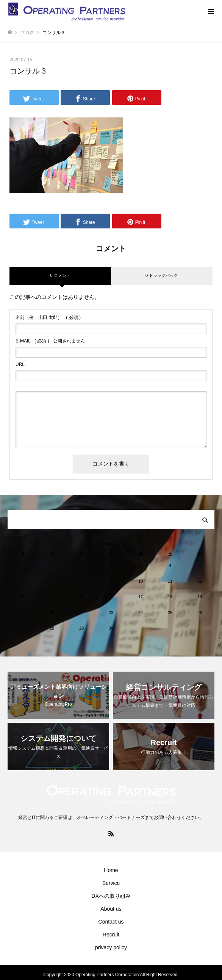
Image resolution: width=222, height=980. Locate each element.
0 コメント (60, 275)
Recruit (111, 935)
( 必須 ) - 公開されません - (52, 341)
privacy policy (111, 947)
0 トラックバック (162, 275)
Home (111, 870)
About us (111, 909)
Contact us (111, 922)
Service (111, 883)
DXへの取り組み (111, 896)
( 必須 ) (48, 317)
